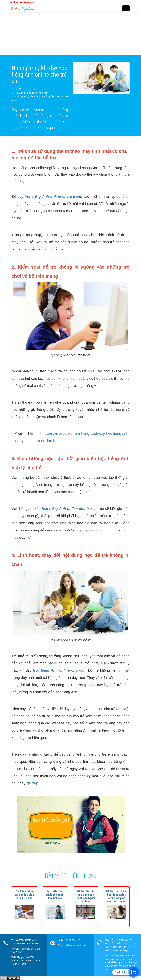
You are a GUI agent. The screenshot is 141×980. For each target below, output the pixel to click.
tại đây (32, 783)
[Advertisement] (70, 32)
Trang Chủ (18, 89)
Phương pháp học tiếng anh (32, 93)
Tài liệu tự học (37, 89)
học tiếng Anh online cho (55, 670)
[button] (24, 895)
